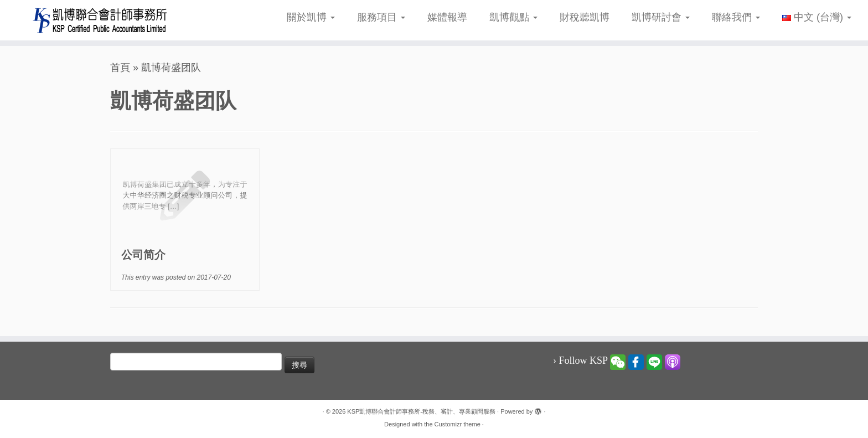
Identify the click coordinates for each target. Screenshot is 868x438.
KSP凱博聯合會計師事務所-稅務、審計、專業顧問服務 (421, 411)
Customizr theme (458, 424)
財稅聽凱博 (585, 17)
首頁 (120, 68)
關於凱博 (311, 17)
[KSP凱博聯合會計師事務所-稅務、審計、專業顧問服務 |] (100, 20)
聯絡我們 (736, 17)
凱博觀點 (513, 17)
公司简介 (143, 255)
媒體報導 (447, 17)
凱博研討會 (661, 17)
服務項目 (381, 17)
